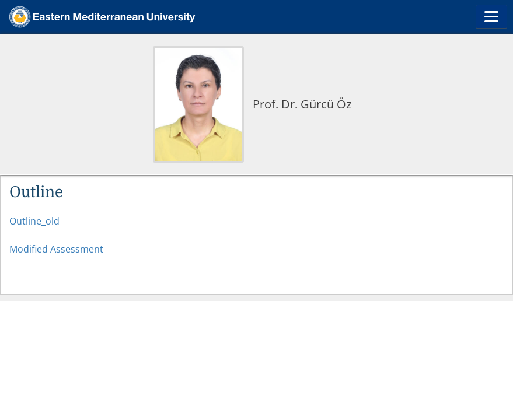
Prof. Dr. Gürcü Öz (302, 104)
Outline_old (34, 221)
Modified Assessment (57, 249)
